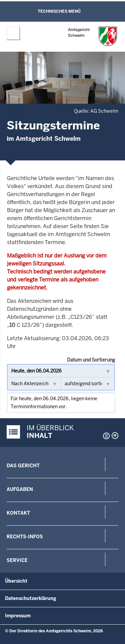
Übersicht (16, 581)
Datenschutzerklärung (31, 598)
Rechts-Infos (25, 537)
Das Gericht (23, 466)
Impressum (18, 616)
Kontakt (18, 513)
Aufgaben (20, 489)
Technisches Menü (59, 11)
